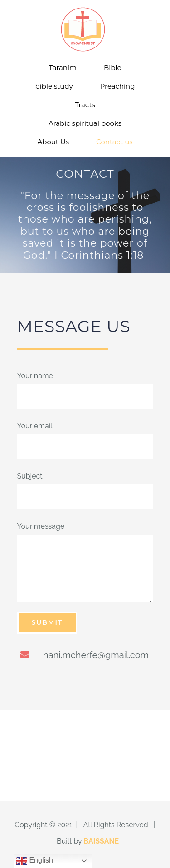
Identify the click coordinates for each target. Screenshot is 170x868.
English (35, 861)
